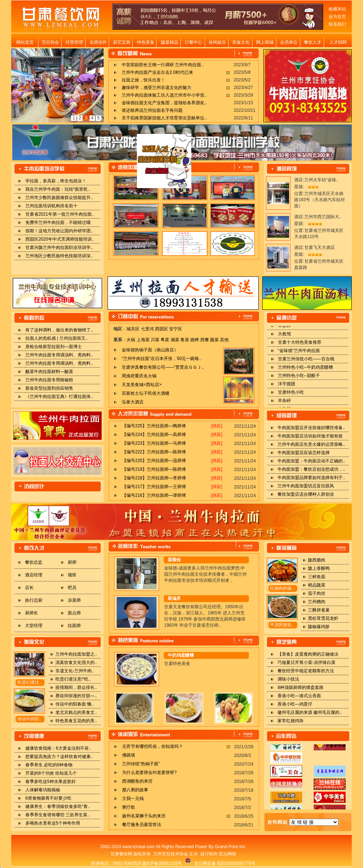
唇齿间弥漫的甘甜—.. (76, 696)
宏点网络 (228, 854)
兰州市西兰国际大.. (323, 217)
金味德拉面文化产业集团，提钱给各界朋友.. (164, 103)
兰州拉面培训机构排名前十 (51, 206)
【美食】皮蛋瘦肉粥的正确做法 (308, 654)
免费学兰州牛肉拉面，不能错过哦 (58, 223)
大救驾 (284, 338)
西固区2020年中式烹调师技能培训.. (60, 239)
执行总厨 (34, 600)
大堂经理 (34, 626)
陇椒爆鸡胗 (319, 627)
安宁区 (176, 329)
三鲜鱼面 (317, 577)
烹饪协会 (50, 42)
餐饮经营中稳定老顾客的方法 (306, 671)
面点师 (74, 613)
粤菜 (165, 340)
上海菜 (143, 340)
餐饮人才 (313, 42)
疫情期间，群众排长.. (76, 687)
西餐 (205, 340)
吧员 (72, 588)
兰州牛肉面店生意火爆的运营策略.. (311, 444)
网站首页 (25, 42)
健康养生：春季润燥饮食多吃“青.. (58, 806)
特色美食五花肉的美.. (76, 721)
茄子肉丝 (317, 593)
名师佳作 (98, 42)
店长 (29, 588)
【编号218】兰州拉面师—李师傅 (154, 478)
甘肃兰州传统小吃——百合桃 (306, 363)
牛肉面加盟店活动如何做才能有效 (310, 436)
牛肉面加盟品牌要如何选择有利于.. (311, 478)
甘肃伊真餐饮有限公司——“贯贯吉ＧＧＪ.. (163, 367)
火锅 (131, 340)
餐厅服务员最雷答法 (142, 825)
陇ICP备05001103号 (162, 863)
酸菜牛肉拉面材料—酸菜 (49, 372)
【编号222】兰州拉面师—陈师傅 (154, 452)
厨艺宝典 (122, 42)
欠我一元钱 (133, 799)
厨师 (72, 562)
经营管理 (74, 42)
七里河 (147, 329)
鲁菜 (185, 340)
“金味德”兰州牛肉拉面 (299, 354)
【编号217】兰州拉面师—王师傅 (154, 487)
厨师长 (32, 613)
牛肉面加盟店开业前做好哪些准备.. (311, 428)
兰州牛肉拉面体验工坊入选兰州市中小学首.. (164, 95)
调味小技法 (288, 679)
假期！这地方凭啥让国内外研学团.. (59, 231)
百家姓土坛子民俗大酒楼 (146, 393)
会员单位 (289, 42)
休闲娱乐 (217, 42)
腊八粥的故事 (135, 790)
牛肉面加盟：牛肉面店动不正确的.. (311, 461)
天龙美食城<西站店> (142, 385)
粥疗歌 (129, 807)
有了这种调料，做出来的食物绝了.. (59, 330)
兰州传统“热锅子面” (141, 764)
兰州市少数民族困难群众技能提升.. (59, 198)
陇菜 (214, 340)
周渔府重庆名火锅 (139, 376)
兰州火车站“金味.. (322, 180)
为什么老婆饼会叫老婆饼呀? (149, 772)
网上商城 (265, 42)
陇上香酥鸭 (319, 568)
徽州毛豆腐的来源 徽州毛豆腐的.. (310, 712)
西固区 (162, 329)
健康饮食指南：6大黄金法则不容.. (58, 748)
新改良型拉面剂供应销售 (49, 388)
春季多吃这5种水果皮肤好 (51, 782)
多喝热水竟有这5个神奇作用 (53, 823)
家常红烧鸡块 (291, 721)
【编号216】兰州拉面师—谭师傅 (154, 495)
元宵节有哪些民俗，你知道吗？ (153, 746)
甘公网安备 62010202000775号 (220, 863)
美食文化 (241, 42)
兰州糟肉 (317, 602)
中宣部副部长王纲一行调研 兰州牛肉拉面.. (163, 65)
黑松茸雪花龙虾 (323, 618)
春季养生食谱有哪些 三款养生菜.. (58, 815)
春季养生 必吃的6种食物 (49, 765)
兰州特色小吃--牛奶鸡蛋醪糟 (305, 371)
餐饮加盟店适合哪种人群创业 (306, 494)
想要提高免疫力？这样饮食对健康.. (59, 757)
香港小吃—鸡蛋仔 (295, 704)
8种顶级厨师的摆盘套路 (301, 687)
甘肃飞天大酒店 (320, 247)
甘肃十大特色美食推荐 (300, 346)
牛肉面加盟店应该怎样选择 (304, 453)
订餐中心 (193, 42)
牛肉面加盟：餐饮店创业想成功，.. (311, 469)
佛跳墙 (129, 755)
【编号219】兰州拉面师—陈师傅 (154, 469)
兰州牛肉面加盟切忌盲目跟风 (306, 486)
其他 (224, 340)
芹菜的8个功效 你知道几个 (51, 773)
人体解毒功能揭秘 (43, 790)
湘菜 (175, 340)
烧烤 (195, 340)
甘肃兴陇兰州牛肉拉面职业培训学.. (59, 247)
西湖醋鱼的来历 (137, 781)
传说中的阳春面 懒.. (75, 704)
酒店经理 (34, 575)
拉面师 (74, 626)
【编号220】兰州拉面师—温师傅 (154, 461)
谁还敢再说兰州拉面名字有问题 (152, 110)
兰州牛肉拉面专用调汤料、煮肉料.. (59, 355)
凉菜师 (74, 600)
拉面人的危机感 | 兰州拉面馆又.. (57, 338)
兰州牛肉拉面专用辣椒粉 (49, 380)
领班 (72, 575)
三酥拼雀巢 (319, 610)
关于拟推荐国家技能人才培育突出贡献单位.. (164, 118)
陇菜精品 (170, 42)
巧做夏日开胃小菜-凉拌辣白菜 (306, 662)
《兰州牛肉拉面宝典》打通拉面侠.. (59, 397)
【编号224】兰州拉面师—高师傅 (154, 435)
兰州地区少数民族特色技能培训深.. (59, 256)
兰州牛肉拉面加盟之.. (76, 654)
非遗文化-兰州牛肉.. (75, 671)
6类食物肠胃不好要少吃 (48, 798)
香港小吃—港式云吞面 (299, 696)
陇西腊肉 (317, 560)
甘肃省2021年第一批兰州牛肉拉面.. (60, 214)
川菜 (155, 340)
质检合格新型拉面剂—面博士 (54, 347)
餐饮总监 (34, 562)
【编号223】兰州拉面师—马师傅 (154, 443)
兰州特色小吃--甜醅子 (299, 379)
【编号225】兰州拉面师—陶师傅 (154, 426)
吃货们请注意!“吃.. (73, 679)
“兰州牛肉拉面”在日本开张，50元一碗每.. (162, 359)
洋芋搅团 (287, 388)
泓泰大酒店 (133, 402)
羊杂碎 (284, 329)
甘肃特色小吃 (291, 396)
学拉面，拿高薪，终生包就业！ (56, 181)
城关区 (133, 329)
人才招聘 (338, 42)
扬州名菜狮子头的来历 (144, 816)
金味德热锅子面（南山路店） (150, 350)
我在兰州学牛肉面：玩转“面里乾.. (58, 189)
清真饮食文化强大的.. (76, 662)
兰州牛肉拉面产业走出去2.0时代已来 (157, 72)
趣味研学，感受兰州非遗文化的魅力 (157, 88)
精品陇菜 (317, 585)
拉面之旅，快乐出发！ (143, 80)
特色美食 (146, 42)
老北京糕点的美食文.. (76, 712)
